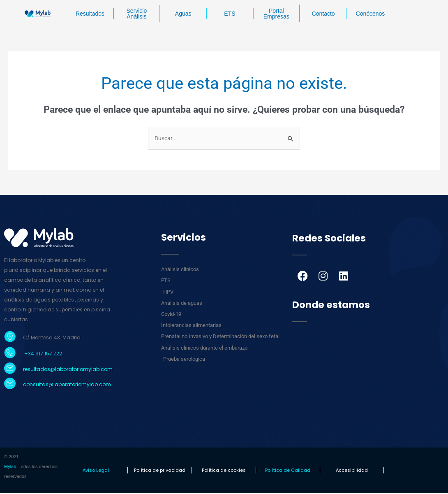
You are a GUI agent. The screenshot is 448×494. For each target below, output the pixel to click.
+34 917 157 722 (43, 354)
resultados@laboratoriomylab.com (68, 370)
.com (104, 385)
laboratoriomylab (76, 385)
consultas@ (38, 385)
